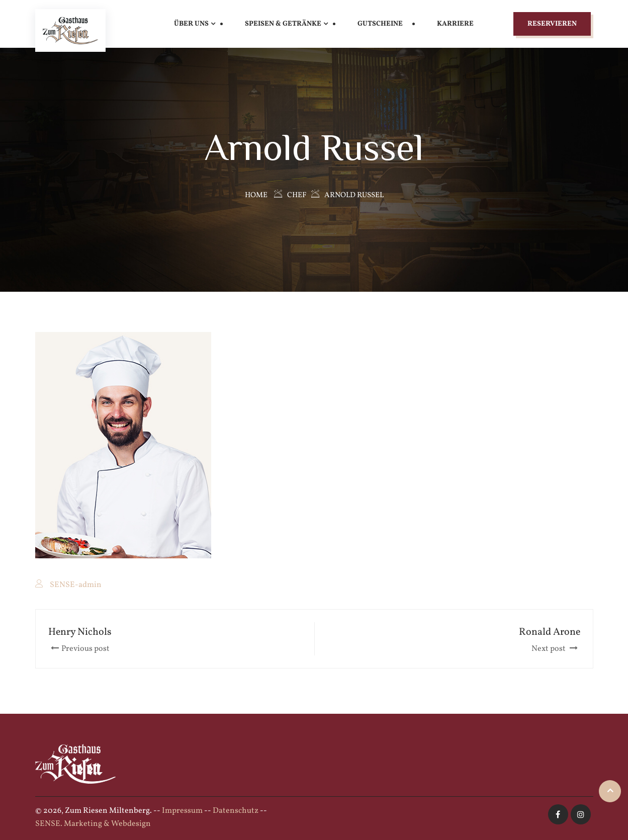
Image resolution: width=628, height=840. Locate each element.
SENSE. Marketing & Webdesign (93, 824)
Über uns (191, 24)
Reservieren (552, 24)
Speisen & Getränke (283, 24)
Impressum (182, 811)
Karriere (455, 24)
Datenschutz (236, 811)
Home (256, 195)
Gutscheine (380, 24)
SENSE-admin (76, 585)
